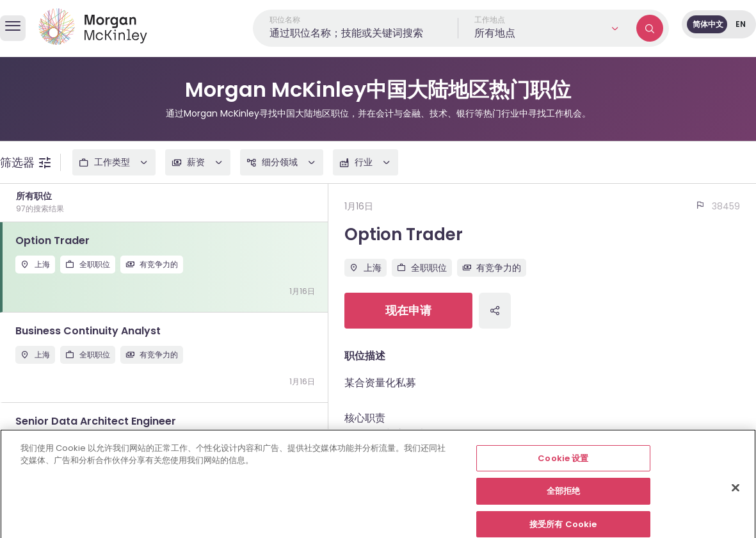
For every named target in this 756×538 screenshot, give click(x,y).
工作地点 (490, 20)
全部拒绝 (564, 501)
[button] (547, 28)
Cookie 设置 (563, 468)
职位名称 (285, 20)
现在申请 (408, 310)
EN (741, 24)
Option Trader (404, 234)
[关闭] (736, 497)
